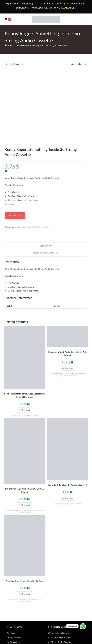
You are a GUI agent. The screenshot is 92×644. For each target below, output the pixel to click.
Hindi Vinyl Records (19, 596)
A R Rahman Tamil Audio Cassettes (61, 300)
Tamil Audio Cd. (58, 591)
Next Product (77, 64)
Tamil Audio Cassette (61, 559)
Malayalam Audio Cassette (63, 573)
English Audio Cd (59, 610)
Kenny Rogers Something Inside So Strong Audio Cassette (43, 45)
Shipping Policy (52, 624)
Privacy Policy (38, 624)
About (60, 3)
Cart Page (14, 573)
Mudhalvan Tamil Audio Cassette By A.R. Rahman (25, 416)
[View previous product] (7, 64)
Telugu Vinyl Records (19, 605)
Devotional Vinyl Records (21, 610)
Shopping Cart (30, 3)
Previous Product (17, 64)
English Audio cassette (39, 153)
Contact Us (47, 3)
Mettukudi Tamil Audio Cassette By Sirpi (67, 411)
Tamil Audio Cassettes (30, 341)
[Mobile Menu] (86, 19)
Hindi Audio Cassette (61, 564)
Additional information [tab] (46, 179)
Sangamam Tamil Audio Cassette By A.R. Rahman (67, 280)
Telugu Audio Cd (59, 600)
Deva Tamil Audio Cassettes (28, 525)
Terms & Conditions (22, 624)
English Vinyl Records (20, 600)
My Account (13, 3)
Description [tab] (46, 172)
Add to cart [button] (25, 336)
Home (13, 559)
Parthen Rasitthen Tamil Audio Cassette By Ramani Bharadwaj (25, 321)
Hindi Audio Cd (58, 596)
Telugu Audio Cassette (61, 568)
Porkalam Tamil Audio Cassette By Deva (25, 507)
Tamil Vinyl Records (19, 591)
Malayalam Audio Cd (61, 605)
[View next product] (85, 64)
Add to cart (15, 142)
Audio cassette (22, 153)
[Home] (6, 45)
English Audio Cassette (61, 577)
